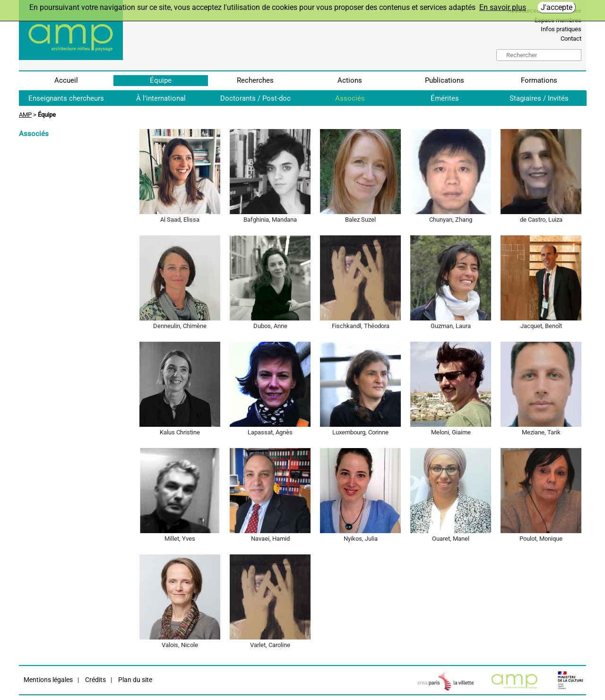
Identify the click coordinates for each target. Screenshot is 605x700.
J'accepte (557, 7)
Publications (445, 80)
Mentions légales (48, 680)
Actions (350, 80)
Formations (539, 80)
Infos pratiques (561, 29)
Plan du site (134, 680)
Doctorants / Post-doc (255, 98)
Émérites (445, 98)
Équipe (161, 80)
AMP (25, 115)
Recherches (255, 80)
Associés (350, 98)
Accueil (66, 80)
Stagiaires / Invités (539, 98)
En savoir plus (503, 7)
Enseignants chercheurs (66, 98)
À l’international (161, 98)
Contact (571, 39)
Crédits (95, 680)
